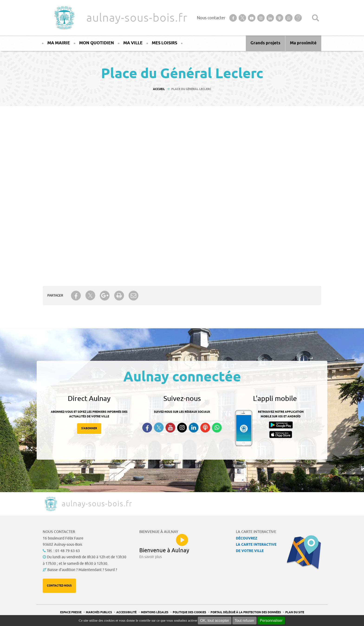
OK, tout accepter (215, 621)
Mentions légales (155, 612)
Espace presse (71, 612)
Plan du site (295, 612)
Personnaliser (271, 621)
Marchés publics (99, 612)
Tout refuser (244, 621)
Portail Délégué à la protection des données (246, 612)
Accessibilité (126, 612)
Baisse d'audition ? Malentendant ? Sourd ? (82, 570)
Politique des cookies (189, 612)
